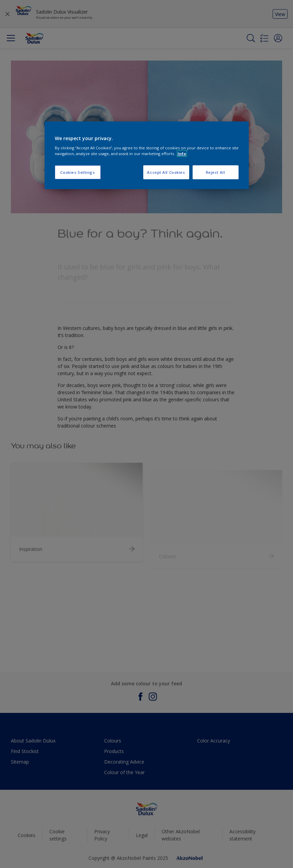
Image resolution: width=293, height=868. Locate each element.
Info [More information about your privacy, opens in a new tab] (182, 154)
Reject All (216, 172)
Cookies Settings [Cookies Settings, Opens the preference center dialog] (77, 172)
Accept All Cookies (166, 172)
